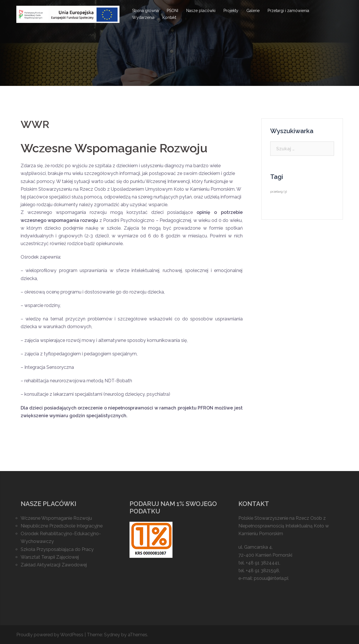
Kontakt (169, 17)
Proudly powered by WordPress (50, 635)
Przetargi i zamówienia (288, 11)
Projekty (231, 11)
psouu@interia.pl (271, 578)
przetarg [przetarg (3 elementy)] (278, 192)
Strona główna (145, 11)
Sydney (112, 635)
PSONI (172, 11)
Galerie (253, 11)
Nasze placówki (201, 11)
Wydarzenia (143, 17)
